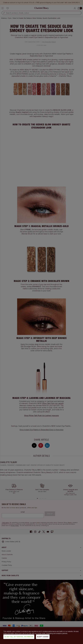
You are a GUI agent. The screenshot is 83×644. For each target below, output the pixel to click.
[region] (41, 636)
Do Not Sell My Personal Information (19, 637)
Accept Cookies (43, 637)
